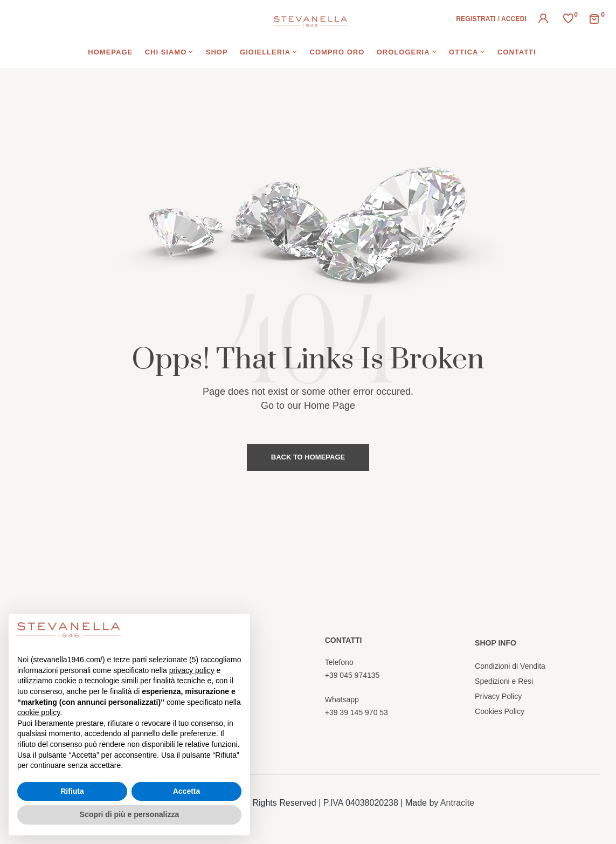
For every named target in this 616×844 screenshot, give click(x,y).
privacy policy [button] (192, 670)
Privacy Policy (498, 696)
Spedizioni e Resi (504, 681)
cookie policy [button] (39, 712)
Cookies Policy (500, 711)
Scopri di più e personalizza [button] (129, 814)
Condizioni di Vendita (510, 666)
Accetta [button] (187, 791)
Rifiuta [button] (72, 791)
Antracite (457, 803)
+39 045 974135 (352, 675)
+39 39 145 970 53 (357, 712)
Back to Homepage (308, 457)
